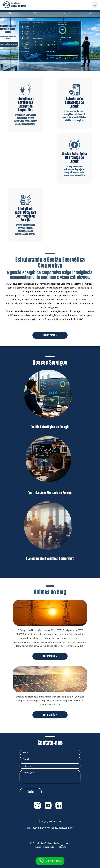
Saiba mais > (50, 335)
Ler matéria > (50, 656)
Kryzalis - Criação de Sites (50, 846)
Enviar (31, 792)
